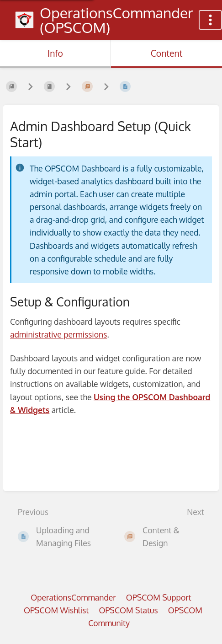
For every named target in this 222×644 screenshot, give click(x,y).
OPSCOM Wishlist (56, 610)
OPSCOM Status (128, 610)
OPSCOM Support (159, 597)
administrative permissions (58, 334)
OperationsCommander (73, 597)
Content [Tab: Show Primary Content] (167, 53)
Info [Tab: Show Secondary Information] (55, 53)
